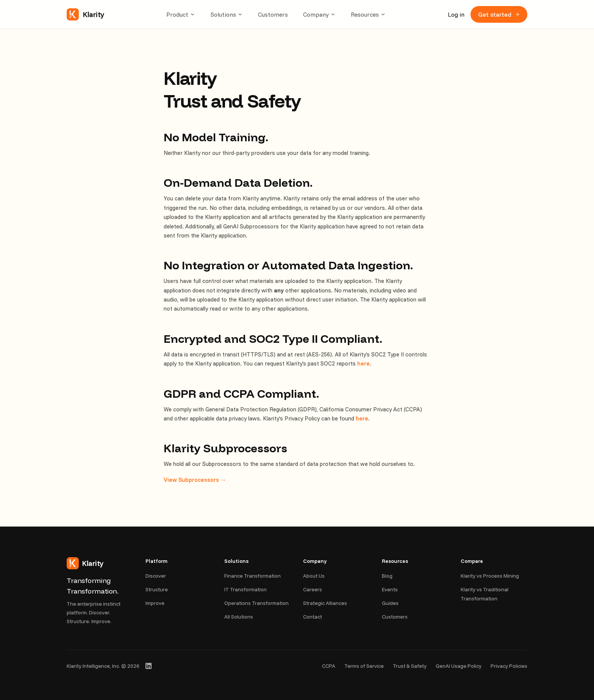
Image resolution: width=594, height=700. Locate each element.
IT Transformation (245, 589)
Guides (390, 603)
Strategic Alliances (325, 603)
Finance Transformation (252, 576)
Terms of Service (364, 666)
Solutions (227, 14)
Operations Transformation (256, 603)
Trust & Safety (410, 666)
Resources (368, 14)
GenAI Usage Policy (459, 666)
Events (390, 589)
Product (181, 14)
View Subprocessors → (195, 480)
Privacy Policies (509, 666)
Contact (313, 617)
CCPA (329, 666)
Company (319, 14)
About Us (314, 576)
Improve (155, 603)
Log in (456, 14)
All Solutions (239, 617)
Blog (387, 576)
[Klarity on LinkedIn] (148, 666)
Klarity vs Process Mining (490, 576)
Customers (273, 14)
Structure (157, 589)
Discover (156, 576)
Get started (499, 14)
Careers (313, 589)
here (363, 363)
